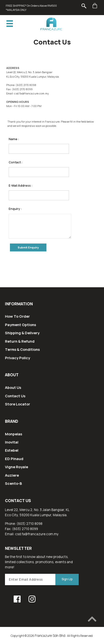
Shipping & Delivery (22, 333)
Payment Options (20, 325)
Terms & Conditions (22, 349)
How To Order (17, 316)
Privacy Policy (17, 358)
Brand (12, 421)
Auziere (12, 475)
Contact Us (15, 396)
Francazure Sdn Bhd (50, 636)
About (12, 375)
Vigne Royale (17, 467)
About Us (13, 387)
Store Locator (17, 404)
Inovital (12, 442)
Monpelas (14, 434)
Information (19, 304)
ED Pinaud (14, 459)
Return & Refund (20, 341)
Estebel (12, 450)
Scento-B (13, 483)
